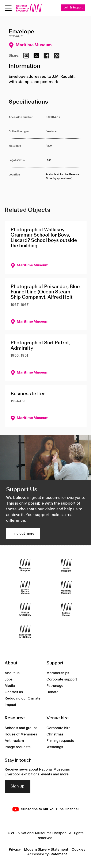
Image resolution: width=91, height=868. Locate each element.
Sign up (18, 786)
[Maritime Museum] (66, 588)
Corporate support (62, 679)
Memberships (58, 673)
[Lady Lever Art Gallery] (25, 632)
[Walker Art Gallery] (25, 610)
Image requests (18, 747)
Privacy (15, 850)
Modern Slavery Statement (46, 850)
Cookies (78, 850)
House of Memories (21, 734)
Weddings (55, 747)
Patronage (55, 686)
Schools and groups (21, 728)
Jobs (9, 679)
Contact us (14, 692)
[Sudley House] (66, 610)
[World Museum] (66, 565)
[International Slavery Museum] (25, 588)
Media (10, 686)
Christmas (55, 734)
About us (12, 673)
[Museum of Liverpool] (25, 565)
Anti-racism (14, 741)
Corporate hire (58, 728)
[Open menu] (8, 8)
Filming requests (60, 741)
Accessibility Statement (47, 854)
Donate (52, 692)
